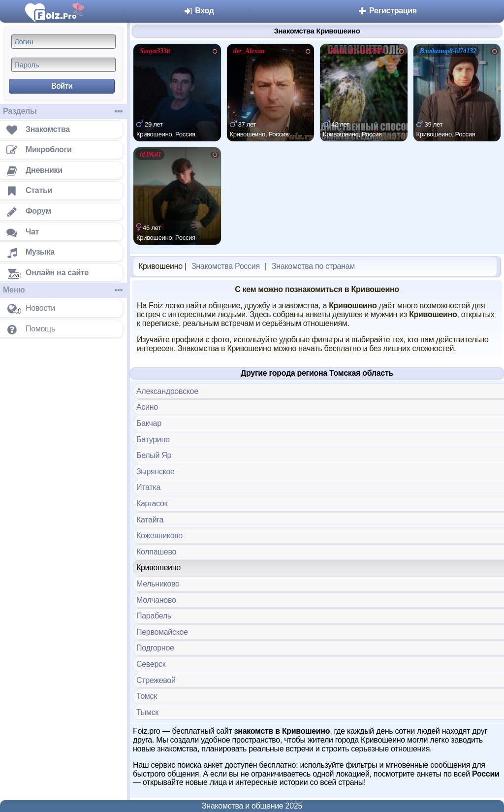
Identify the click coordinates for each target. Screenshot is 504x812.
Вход (199, 11)
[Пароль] (63, 65)
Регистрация (387, 11)
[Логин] (63, 42)
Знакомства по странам (313, 266)
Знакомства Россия (226, 266)
